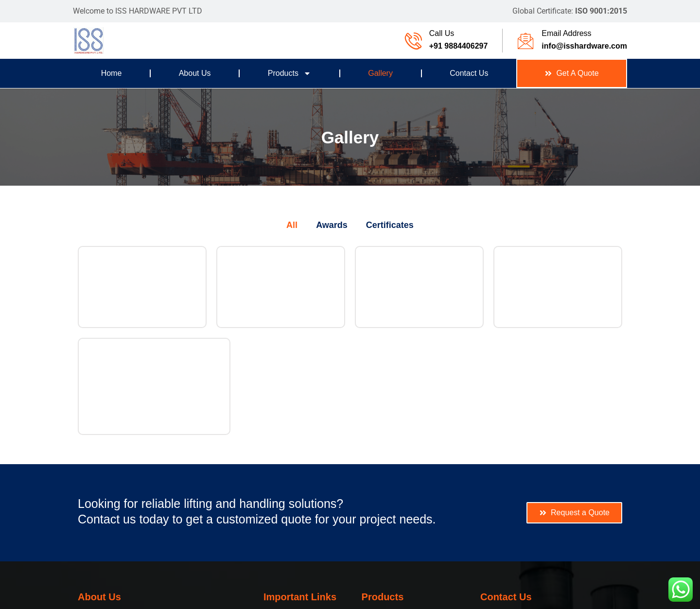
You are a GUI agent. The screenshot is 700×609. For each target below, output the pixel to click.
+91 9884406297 (459, 46)
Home (112, 73)
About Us (195, 73)
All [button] (292, 225)
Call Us (442, 33)
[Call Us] (413, 41)
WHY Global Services (374, 598)
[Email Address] (526, 41)
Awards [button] (332, 225)
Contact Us (469, 73)
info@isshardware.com (584, 46)
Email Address (566, 33)
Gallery (380, 73)
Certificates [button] (390, 225)
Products (289, 73)
